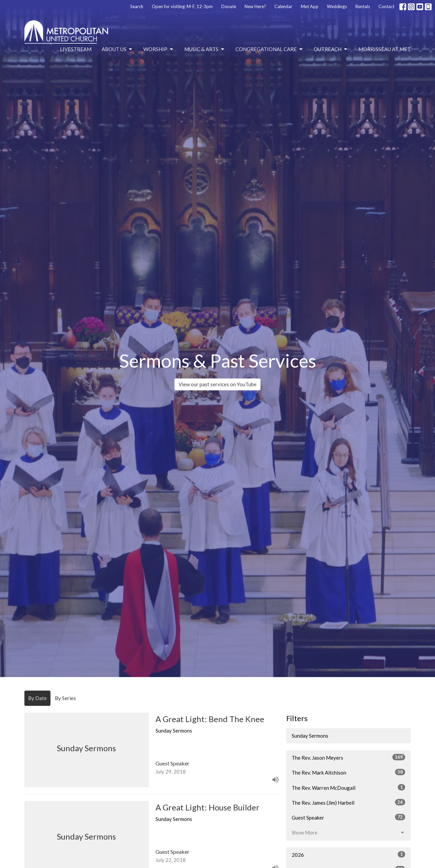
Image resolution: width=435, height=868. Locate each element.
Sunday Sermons (310, 736)
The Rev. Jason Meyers (348, 757)
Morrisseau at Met (385, 49)
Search (137, 6)
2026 (348, 854)
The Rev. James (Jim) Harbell (348, 802)
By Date (37, 698)
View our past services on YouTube (217, 384)
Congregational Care (270, 49)
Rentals (363, 6)
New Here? (255, 6)
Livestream (76, 49)
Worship (159, 49)
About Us (117, 49)
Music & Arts (205, 49)
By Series (65, 698)
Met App (310, 6)
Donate (229, 6)
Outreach (331, 49)
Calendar (283, 6)
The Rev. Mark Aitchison (348, 772)
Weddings (337, 6)
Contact (386, 6)
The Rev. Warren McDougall (348, 787)
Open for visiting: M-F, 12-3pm (182, 6)
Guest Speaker (348, 817)
